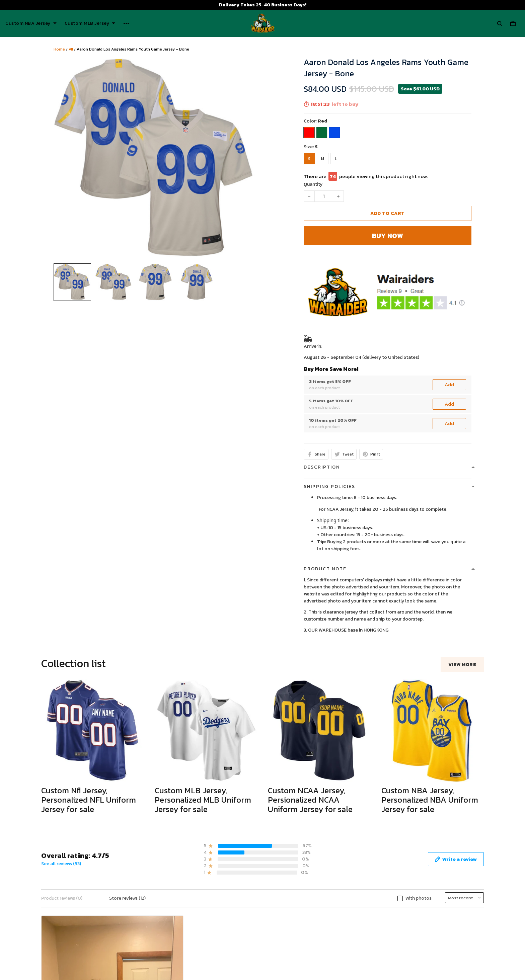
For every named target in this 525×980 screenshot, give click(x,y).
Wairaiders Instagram (422, 946)
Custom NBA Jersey (31, 23)
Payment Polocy (155, 965)
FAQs (273, 955)
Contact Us (280, 934)
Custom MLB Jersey (90, 23)
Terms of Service (155, 934)
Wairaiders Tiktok (418, 924)
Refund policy (152, 955)
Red (322, 121)
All (71, 49)
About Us (278, 924)
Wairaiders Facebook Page (427, 935)
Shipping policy (153, 945)
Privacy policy (152, 924)
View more (462, 665)
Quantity (313, 184)
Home (59, 49)
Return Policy (282, 945)
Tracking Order (283, 965)
